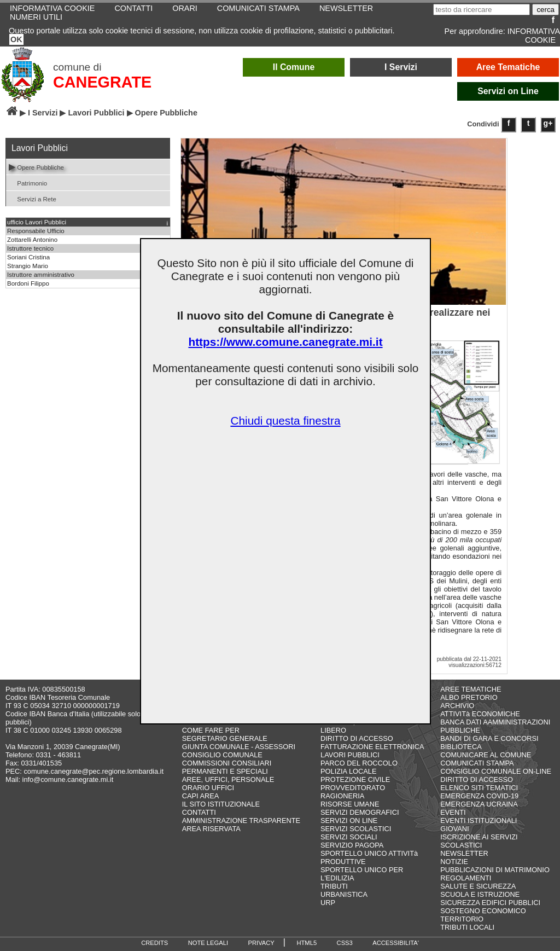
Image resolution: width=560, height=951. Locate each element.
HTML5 (307, 943)
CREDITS (154, 943)
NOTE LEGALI (208, 943)
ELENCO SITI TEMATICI (479, 788)
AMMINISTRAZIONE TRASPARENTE (241, 820)
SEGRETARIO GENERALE (225, 738)
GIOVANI (454, 829)
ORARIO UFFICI (208, 788)
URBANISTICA (344, 894)
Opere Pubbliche (36, 167)
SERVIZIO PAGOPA (352, 845)
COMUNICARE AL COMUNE (486, 755)
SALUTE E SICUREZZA (478, 886)
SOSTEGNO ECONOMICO (483, 911)
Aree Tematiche (508, 67)
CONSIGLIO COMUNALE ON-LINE (496, 771)
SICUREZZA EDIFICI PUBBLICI (490, 903)
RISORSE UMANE (350, 804)
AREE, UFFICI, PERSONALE (228, 779)
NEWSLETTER (464, 853)
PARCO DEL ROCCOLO (359, 763)
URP (328, 903)
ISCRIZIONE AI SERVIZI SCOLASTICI (479, 841)
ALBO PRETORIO (469, 697)
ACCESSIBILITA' (396, 943)
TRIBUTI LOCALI (467, 927)
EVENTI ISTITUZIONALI (479, 820)
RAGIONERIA (342, 796)
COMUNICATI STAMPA (477, 763)
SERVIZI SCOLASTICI (356, 829)
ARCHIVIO (457, 706)
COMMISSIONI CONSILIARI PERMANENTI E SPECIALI (227, 767)
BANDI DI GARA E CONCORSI (489, 738)
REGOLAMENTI (466, 878)
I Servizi (401, 67)
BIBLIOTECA (461, 747)
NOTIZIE (454, 862)
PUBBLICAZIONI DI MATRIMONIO (495, 870)
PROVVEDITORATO (353, 788)
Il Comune (294, 67)
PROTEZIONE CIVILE (355, 779)
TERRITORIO (462, 919)
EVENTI (453, 812)
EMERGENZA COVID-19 (479, 796)
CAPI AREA (201, 796)
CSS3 (345, 943)
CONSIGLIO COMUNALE (222, 755)
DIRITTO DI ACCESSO (357, 738)
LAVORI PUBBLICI (350, 755)
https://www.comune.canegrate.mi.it (285, 342)
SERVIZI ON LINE (349, 820)
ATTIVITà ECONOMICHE (480, 714)
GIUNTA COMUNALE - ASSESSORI (239, 747)
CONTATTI (199, 812)
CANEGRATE (102, 82)
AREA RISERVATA (211, 829)
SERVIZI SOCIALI (349, 837)
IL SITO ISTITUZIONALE (221, 804)
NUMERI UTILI (36, 17)
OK (16, 39)
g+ (548, 123)
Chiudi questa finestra (285, 421)
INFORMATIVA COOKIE (534, 36)
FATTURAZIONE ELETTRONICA (372, 747)
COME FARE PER (211, 730)
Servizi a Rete (33, 198)
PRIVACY (261, 943)
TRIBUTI (334, 886)
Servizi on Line (508, 91)
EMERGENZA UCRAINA (479, 804)
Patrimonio (28, 182)
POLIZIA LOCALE (348, 771)
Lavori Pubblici (96, 113)
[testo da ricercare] (482, 10)
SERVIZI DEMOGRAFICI (360, 812)
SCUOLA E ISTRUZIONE (480, 894)
